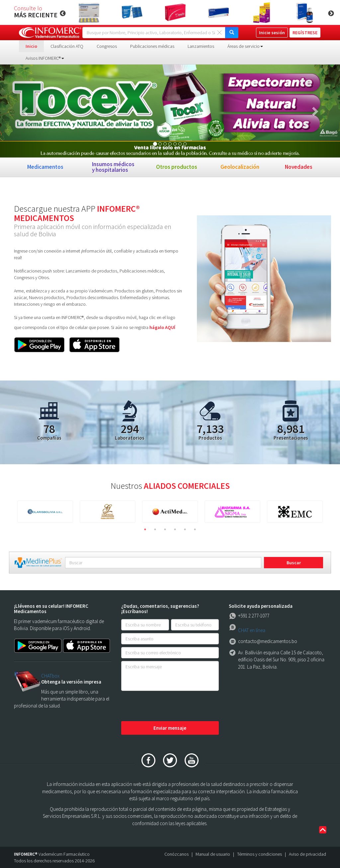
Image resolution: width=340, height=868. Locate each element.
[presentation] (172, 706)
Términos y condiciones (259, 854)
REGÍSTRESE (305, 33)
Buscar (294, 563)
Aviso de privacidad (307, 854)
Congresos (107, 46)
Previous (63, 14)
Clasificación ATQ (67, 46)
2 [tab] (155, 529)
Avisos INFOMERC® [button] (45, 58)
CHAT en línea (252, 630)
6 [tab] (195, 529)
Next (331, 14)
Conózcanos (176, 854)
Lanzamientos (201, 46)
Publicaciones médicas (152, 46)
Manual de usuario (213, 854)
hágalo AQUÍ (162, 327)
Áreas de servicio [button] (245, 46)
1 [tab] (145, 529)
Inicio (31, 46)
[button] (26, 111)
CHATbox (50, 676)
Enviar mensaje (170, 728)
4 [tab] (175, 529)
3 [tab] (165, 529)
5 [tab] (185, 529)
